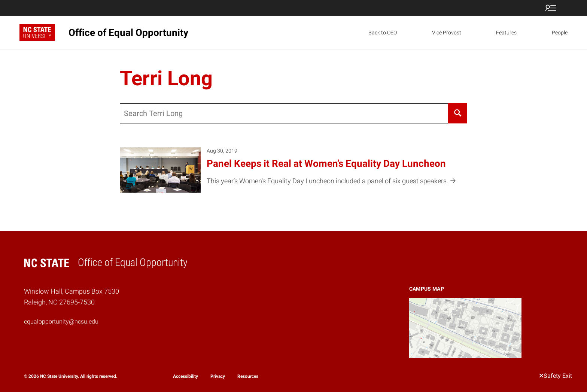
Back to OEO (383, 33)
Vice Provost (447, 33)
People (560, 33)
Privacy (218, 376)
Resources (248, 376)
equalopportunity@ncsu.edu (61, 321)
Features (506, 33)
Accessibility (185, 376)
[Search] (458, 113)
